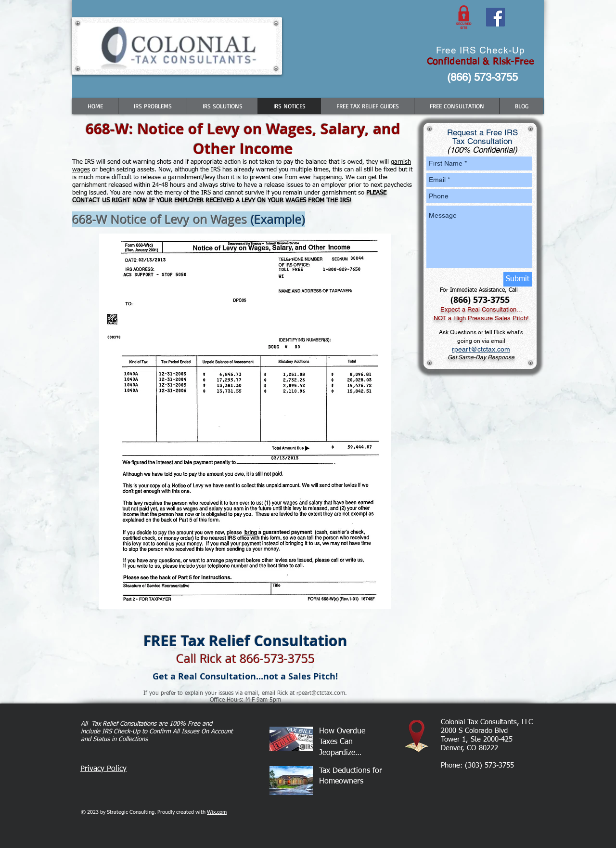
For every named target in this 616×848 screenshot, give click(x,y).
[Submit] (518, 279)
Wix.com (217, 812)
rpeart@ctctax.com (481, 349)
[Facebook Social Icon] (495, 17)
